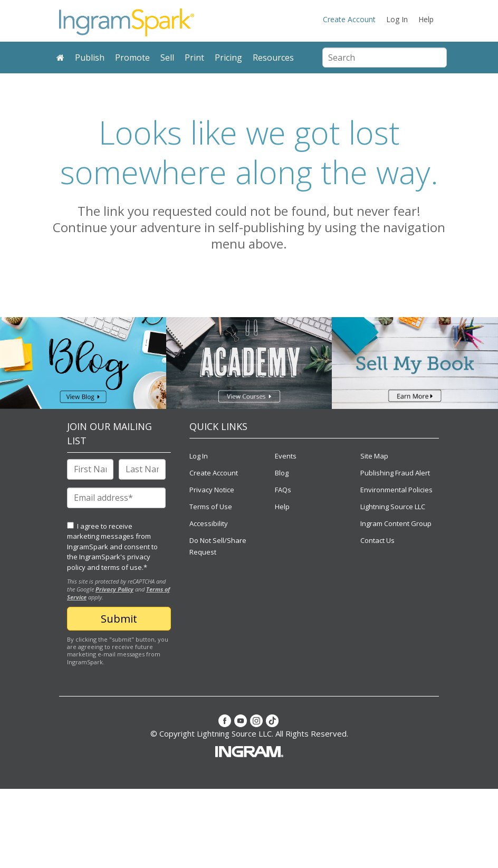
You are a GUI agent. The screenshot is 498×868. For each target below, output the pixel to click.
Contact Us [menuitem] (377, 540)
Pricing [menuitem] (228, 58)
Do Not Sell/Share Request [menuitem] (218, 546)
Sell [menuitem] (167, 58)
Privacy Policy (114, 589)
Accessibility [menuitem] (209, 523)
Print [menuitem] (194, 58)
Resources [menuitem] (273, 58)
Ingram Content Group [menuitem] (396, 523)
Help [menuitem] (426, 19)
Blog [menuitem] (282, 473)
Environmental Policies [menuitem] (396, 490)
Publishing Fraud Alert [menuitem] (395, 473)
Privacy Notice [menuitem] (212, 490)
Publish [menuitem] (90, 58)
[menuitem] (60, 58)
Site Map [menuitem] (374, 456)
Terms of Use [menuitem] (211, 507)
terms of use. (122, 567)
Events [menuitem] (286, 456)
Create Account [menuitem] (349, 19)
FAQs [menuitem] (283, 490)
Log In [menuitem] (397, 19)
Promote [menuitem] (132, 58)
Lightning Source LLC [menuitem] (393, 507)
